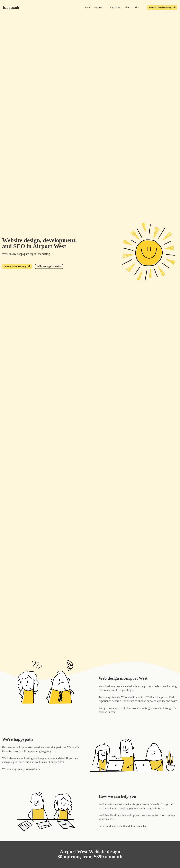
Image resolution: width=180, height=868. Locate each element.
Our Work (115, 7)
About (128, 7)
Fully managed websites (49, 266)
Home (87, 7)
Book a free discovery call (162, 7)
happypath (11, 8)
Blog (137, 7)
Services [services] (98, 7)
